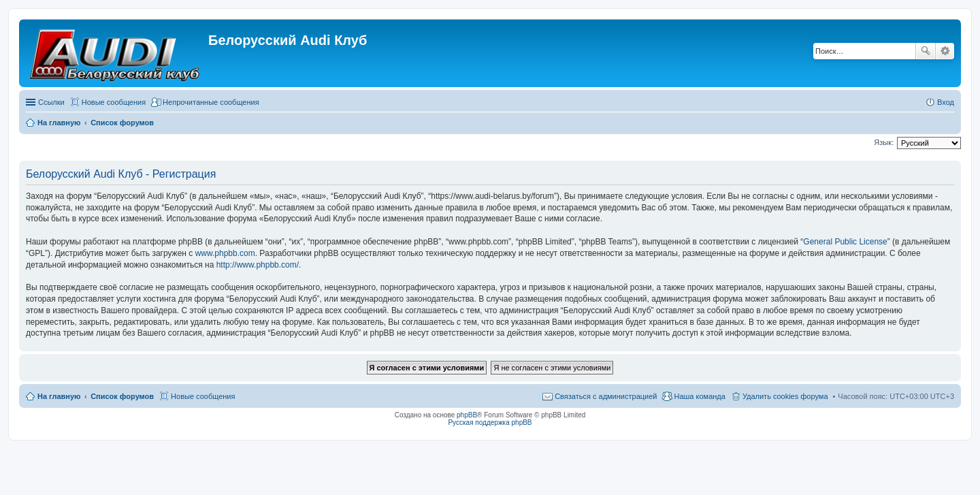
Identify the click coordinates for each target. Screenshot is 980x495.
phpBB (467, 415)
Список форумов (122, 396)
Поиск (926, 51)
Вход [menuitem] (946, 102)
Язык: (884, 142)
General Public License (845, 242)
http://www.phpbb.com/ (258, 265)
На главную (59, 396)
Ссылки (51, 102)
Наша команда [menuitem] (699, 396)
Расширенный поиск (945, 51)
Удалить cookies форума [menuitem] (785, 396)
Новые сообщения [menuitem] (114, 102)
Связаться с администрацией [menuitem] (606, 396)
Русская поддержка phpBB (490, 422)
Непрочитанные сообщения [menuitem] (211, 102)
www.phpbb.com (225, 253)
